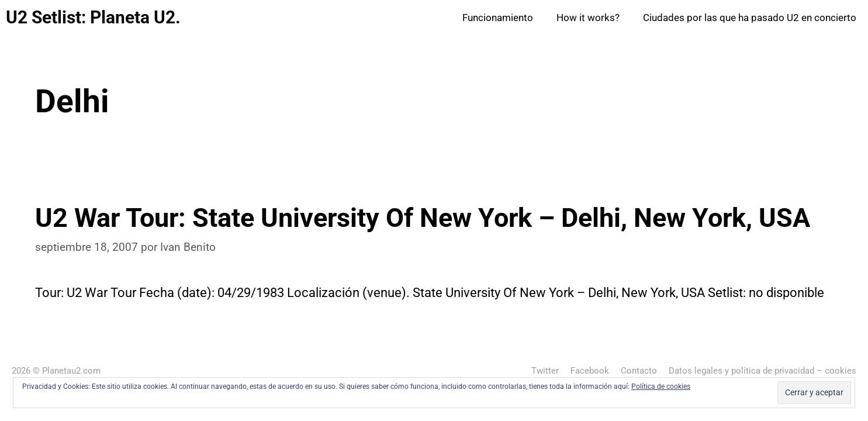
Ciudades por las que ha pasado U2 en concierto (750, 18)
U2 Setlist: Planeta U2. (93, 17)
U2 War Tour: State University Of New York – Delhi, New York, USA (423, 218)
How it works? (588, 18)
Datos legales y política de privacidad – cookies (762, 371)
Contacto (639, 371)
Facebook (590, 371)
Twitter (545, 371)
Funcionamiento (498, 18)
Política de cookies (661, 387)
